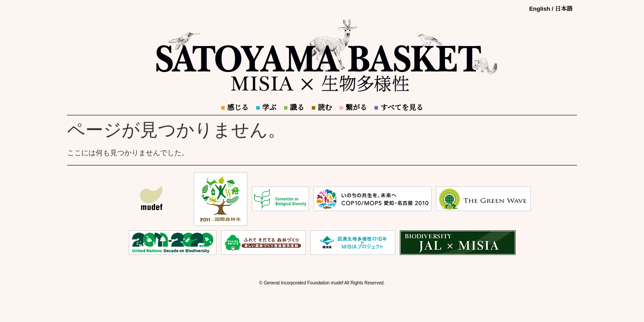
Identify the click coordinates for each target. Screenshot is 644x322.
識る (294, 108)
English (540, 9)
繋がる (353, 108)
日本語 (564, 9)
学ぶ (266, 108)
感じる (235, 108)
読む (322, 108)
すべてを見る (398, 108)
